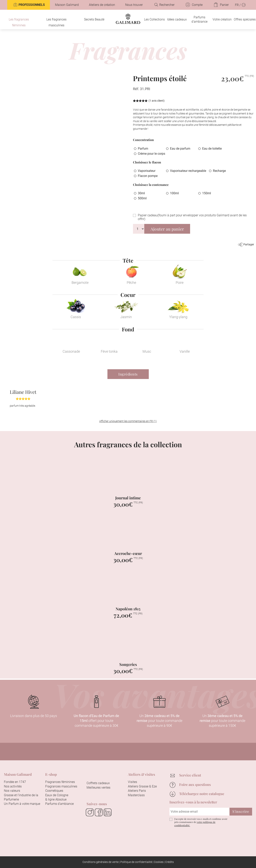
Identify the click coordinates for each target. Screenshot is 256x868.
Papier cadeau (192, 217)
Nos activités (13, 786)
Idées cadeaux (177, 19)
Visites (132, 782)
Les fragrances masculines (56, 22)
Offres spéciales (245, 19)
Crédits (169, 862)
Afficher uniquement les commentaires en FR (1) (128, 421)
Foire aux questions (195, 785)
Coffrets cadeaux (98, 783)
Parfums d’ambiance (199, 19)
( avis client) (157, 101)
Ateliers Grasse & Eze (142, 786)
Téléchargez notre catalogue (202, 794)
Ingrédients (128, 374)
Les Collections (154, 19)
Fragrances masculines (61, 786)
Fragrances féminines (60, 782)
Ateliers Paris (137, 791)
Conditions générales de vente (101, 862)
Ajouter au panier (167, 229)
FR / (240, 5)
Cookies (159, 862)
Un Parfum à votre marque (22, 804)
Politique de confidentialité (136, 862)
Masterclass (136, 795)
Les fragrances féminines (19, 22)
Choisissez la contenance (151, 185)
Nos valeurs (12, 791)
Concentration (143, 140)
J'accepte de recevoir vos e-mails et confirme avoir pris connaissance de (201, 822)
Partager (246, 244)
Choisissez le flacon (147, 162)
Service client (190, 775)
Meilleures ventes (98, 788)
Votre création (222, 19)
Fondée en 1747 (15, 782)
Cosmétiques (54, 791)
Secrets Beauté (94, 19)
